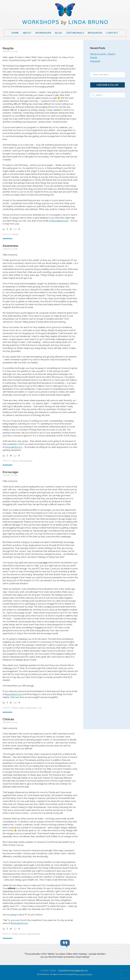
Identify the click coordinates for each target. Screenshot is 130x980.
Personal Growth (26, 461)
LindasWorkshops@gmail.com (73, 971)
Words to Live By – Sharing (103, 54)
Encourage (10, 472)
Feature (15, 234)
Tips (40, 708)
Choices (8, 719)
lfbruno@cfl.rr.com (60, 221)
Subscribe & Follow (107, 85)
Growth (22, 708)
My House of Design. (85, 974)
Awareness (10, 246)
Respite (8, 48)
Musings (23, 934)
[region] (65, 956)
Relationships (32, 708)
